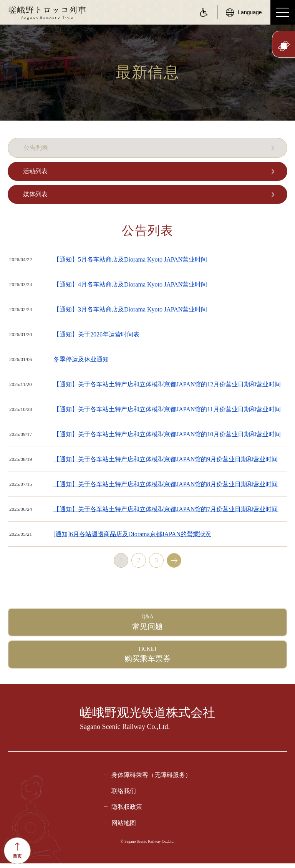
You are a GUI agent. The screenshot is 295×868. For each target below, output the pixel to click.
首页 (17, 851)
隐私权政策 (127, 811)
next (174, 565)
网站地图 (124, 827)
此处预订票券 (284, 46)
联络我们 (124, 796)
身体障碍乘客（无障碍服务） (151, 779)
